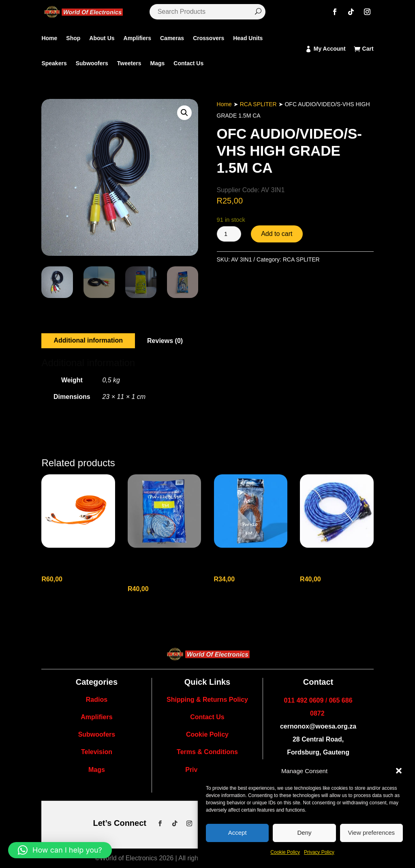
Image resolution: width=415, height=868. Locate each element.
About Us (102, 38)
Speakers (54, 63)
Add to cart (277, 234)
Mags (157, 63)
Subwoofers (92, 63)
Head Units (248, 38)
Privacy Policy (319, 852)
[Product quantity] (229, 234)
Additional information (88, 340)
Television (97, 752)
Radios (97, 700)
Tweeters (129, 63)
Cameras (172, 38)
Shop (73, 38)
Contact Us (188, 63)
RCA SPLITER (258, 104)
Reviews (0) (165, 341)
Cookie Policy (285, 852)
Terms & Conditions (207, 752)
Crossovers (209, 38)
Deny (304, 833)
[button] (399, 771)
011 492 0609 (304, 700)
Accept (237, 833)
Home (49, 38)
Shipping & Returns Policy (207, 700)
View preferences (372, 833)
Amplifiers (137, 38)
